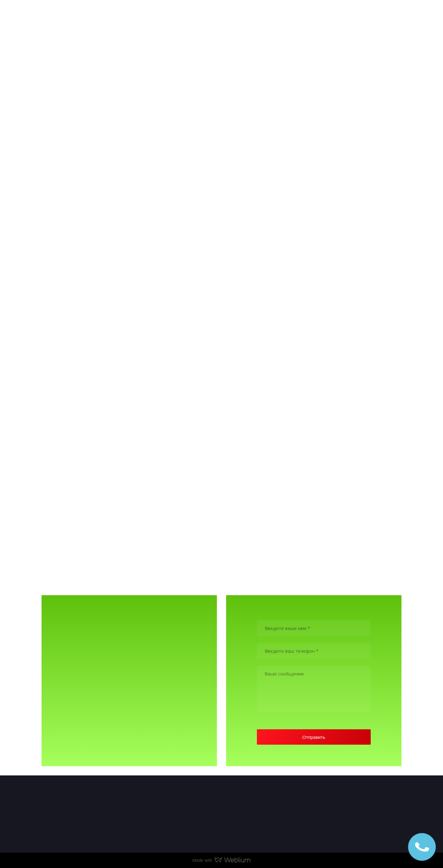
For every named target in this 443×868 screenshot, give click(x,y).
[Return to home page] (62, 16)
